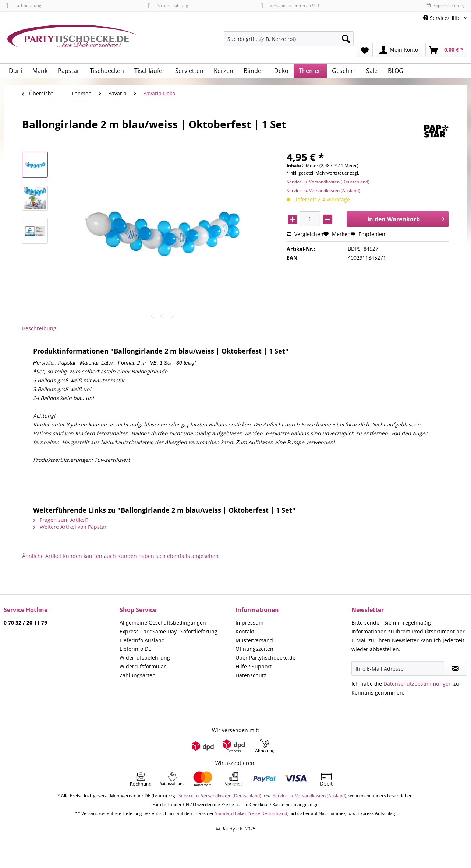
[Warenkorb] (446, 50)
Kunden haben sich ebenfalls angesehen (168, 556)
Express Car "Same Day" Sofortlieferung (169, 631)
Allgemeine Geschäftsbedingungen (163, 623)
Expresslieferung (446, 5)
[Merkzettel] (365, 50)
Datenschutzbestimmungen (418, 684)
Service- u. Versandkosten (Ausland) (323, 191)
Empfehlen (368, 234)
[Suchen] (346, 39)
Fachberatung (23, 5)
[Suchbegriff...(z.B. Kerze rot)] (289, 39)
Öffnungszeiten (254, 649)
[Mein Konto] (399, 50)
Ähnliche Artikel (42, 556)
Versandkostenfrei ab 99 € (290, 5)
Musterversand (254, 640)
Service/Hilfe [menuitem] (443, 18)
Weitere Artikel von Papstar (70, 527)
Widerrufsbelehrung (145, 658)
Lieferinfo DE (135, 649)
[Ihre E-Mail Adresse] (398, 668)
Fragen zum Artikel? (61, 520)
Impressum (249, 623)
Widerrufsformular (143, 666)
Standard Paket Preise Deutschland (251, 813)
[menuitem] (289, 42)
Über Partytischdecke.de (265, 658)
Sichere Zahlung (168, 5)
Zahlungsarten (138, 675)
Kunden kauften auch (89, 556)
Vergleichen (305, 234)
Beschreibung (39, 328)
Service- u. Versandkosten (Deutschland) (328, 182)
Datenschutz (251, 675)
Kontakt (245, 631)
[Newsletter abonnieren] (455, 668)
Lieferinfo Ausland (142, 640)
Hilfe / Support (254, 666)
